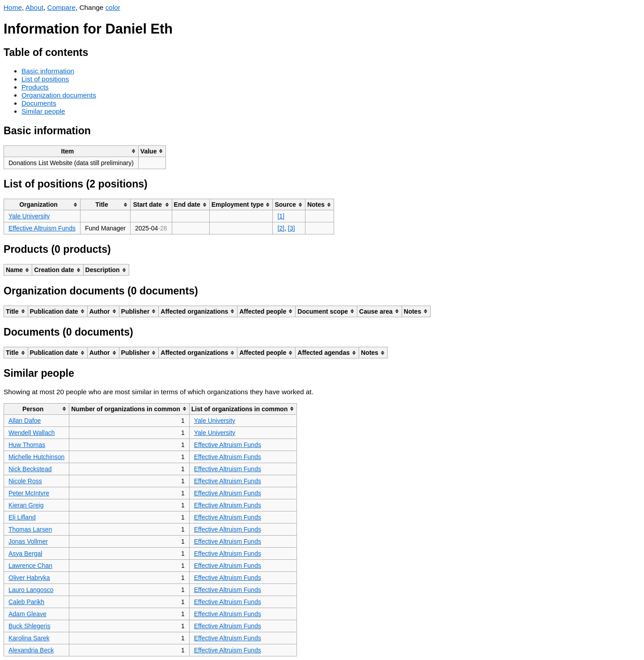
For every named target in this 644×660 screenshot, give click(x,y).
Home (13, 7)
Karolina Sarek (29, 638)
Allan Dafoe (25, 421)
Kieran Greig (26, 505)
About (34, 7)
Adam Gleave (28, 614)
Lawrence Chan (30, 566)
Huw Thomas (27, 445)
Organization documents (59, 95)
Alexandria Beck (31, 650)
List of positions (45, 79)
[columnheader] (71, 151)
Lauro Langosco (31, 590)
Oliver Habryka (29, 578)
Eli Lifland (22, 517)
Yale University (29, 216)
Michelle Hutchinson (36, 457)
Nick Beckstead (30, 469)
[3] (292, 228)
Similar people (43, 111)
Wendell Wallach (32, 433)
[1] (281, 216)
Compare (61, 7)
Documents (39, 103)
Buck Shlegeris (29, 626)
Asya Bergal (25, 554)
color (113, 7)
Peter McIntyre (29, 493)
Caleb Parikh (26, 602)
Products (35, 87)
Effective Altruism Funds (42, 228)
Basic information (48, 71)
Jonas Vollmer (28, 541)
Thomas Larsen (30, 529)
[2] (281, 228)
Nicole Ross (25, 481)
